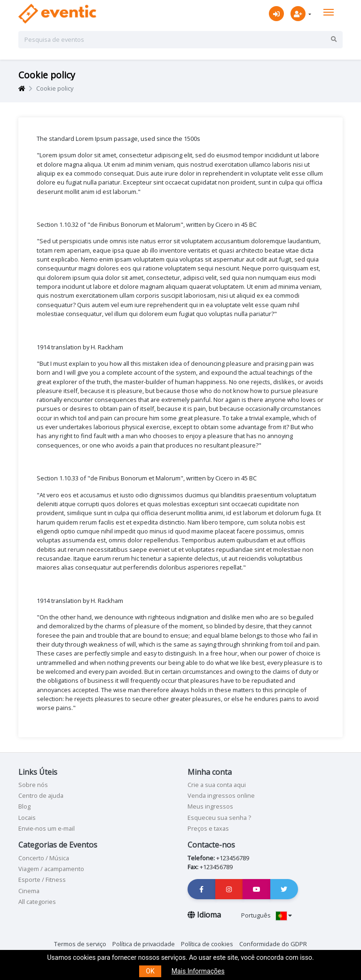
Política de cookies (207, 944)
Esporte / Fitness (42, 880)
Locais (27, 818)
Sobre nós (33, 785)
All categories (37, 902)
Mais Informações (198, 971)
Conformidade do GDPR (273, 944)
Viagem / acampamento (51, 869)
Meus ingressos (210, 806)
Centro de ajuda (41, 795)
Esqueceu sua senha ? (219, 818)
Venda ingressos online (221, 795)
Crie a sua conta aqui (217, 785)
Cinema (29, 891)
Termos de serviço (80, 944)
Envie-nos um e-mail (47, 828)
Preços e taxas (208, 828)
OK (150, 971)
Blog (24, 806)
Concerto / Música (44, 858)
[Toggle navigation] (329, 12)
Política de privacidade (144, 944)
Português (267, 915)
